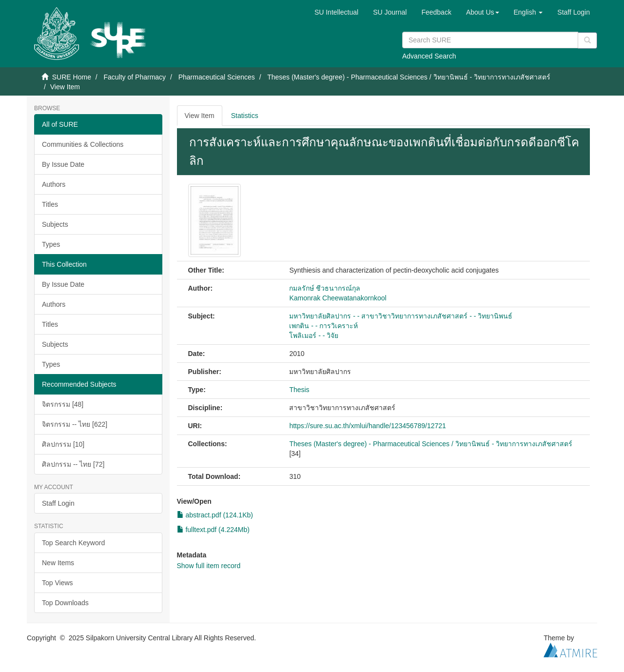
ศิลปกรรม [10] (63, 444)
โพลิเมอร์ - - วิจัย (314, 336)
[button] (483, 12)
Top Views (58, 583)
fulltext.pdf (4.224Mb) (213, 530)
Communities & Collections (83, 144)
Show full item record (209, 566)
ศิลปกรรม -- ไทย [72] (73, 464)
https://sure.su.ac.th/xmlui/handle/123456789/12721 (367, 426)
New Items (58, 563)
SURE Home (72, 77)
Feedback (436, 12)
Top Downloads (65, 603)
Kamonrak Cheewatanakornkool (338, 298)
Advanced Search (429, 56)
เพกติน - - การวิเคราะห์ (323, 326)
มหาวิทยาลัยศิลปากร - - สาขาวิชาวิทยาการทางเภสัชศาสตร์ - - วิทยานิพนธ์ (401, 316)
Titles (50, 204)
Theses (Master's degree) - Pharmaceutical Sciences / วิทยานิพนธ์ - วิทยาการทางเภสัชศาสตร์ (409, 77)
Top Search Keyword (73, 543)
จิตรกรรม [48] (63, 404)
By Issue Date (63, 164)
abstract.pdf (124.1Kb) (215, 515)
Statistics (245, 116)
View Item (200, 116)
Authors (54, 184)
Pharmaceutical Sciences (217, 77)
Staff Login (58, 503)
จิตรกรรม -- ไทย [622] (75, 424)
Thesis (299, 390)
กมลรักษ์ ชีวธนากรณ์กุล (325, 288)
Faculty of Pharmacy (135, 77)
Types (51, 244)
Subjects (55, 224)
